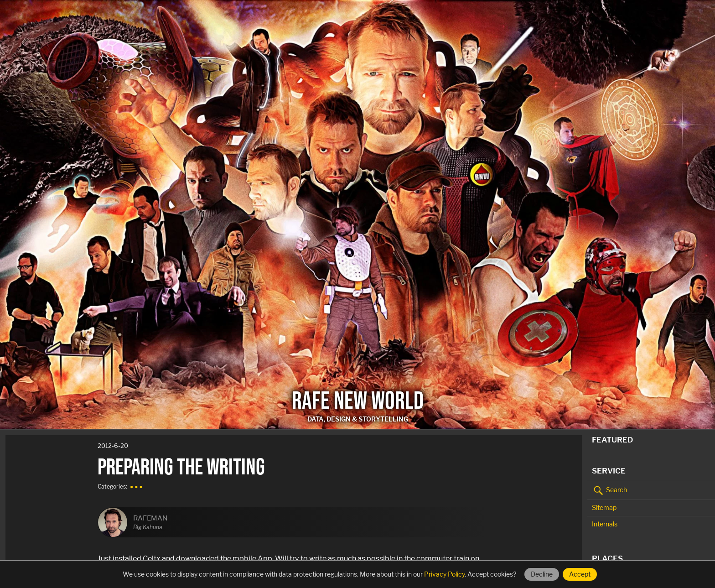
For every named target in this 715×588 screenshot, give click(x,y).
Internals (605, 524)
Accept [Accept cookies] (580, 574)
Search (609, 490)
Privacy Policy (444, 574)
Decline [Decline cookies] (542, 574)
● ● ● (136, 487)
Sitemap (604, 507)
